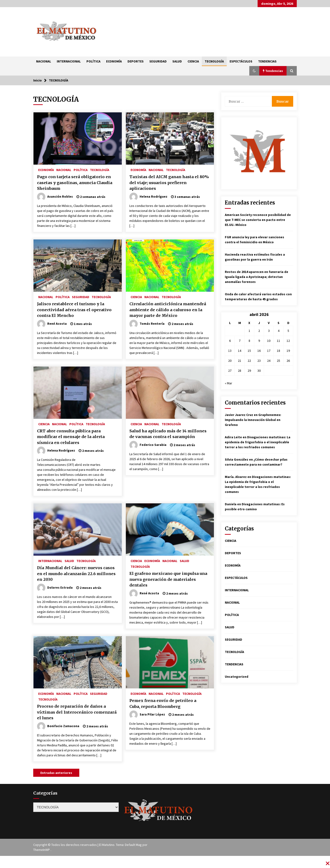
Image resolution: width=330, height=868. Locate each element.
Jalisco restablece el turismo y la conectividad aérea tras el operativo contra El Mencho (74, 310)
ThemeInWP (42, 850)
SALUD (177, 61)
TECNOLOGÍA (214, 61)
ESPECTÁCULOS (241, 61)
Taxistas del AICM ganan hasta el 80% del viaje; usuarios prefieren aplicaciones (169, 183)
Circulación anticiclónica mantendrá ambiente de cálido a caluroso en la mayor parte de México (168, 310)
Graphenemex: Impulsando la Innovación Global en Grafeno (253, 420)
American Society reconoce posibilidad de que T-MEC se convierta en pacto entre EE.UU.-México (258, 220)
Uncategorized (237, 677)
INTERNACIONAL (69, 61)
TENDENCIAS (267, 61)
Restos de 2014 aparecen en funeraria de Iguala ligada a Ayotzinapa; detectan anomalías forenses (257, 277)
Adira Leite (233, 437)
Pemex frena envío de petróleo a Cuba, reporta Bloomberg (163, 703)
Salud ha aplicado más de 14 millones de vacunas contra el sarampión (168, 434)
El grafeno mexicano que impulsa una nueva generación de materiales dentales (168, 579)
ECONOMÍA (114, 61)
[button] (254, 71)
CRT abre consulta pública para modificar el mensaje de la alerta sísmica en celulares (71, 437)
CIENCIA (193, 61)
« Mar (229, 383)
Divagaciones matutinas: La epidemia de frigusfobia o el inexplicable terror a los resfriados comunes (258, 442)
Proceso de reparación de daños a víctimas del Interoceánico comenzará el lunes (77, 712)
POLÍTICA (93, 61)
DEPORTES (136, 61)
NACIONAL (44, 61)
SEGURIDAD (158, 61)
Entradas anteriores (56, 773)
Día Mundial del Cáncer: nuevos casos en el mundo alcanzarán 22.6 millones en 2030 (76, 574)
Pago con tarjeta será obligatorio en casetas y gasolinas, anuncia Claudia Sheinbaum (75, 183)
